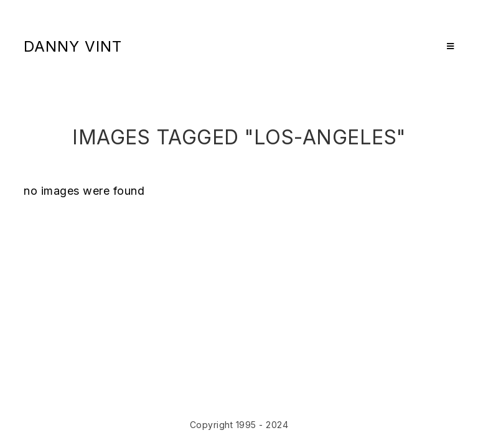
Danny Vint (73, 46)
